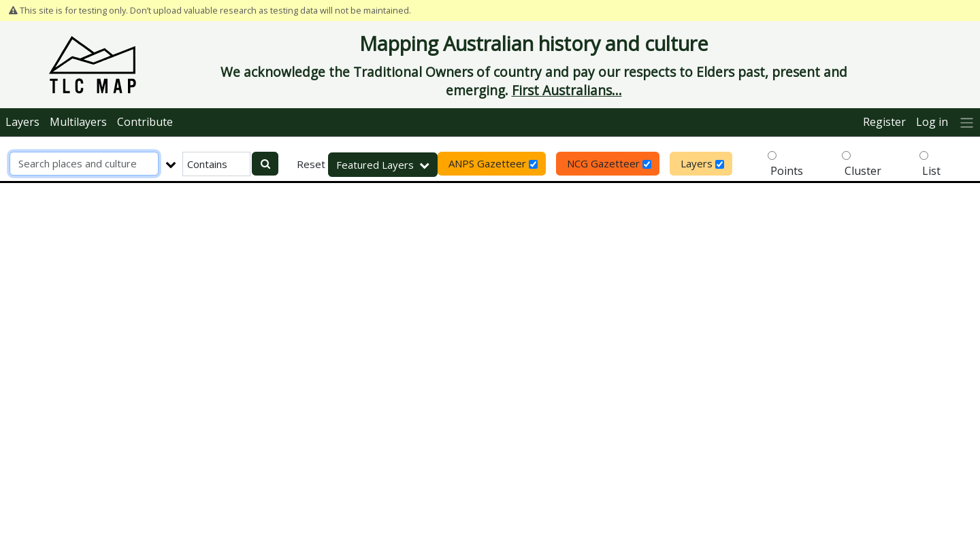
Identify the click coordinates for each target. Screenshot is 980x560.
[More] (967, 122)
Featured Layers (383, 165)
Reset (311, 164)
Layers (22, 122)
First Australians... (567, 90)
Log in (932, 122)
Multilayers (78, 122)
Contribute (145, 122)
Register (884, 122)
